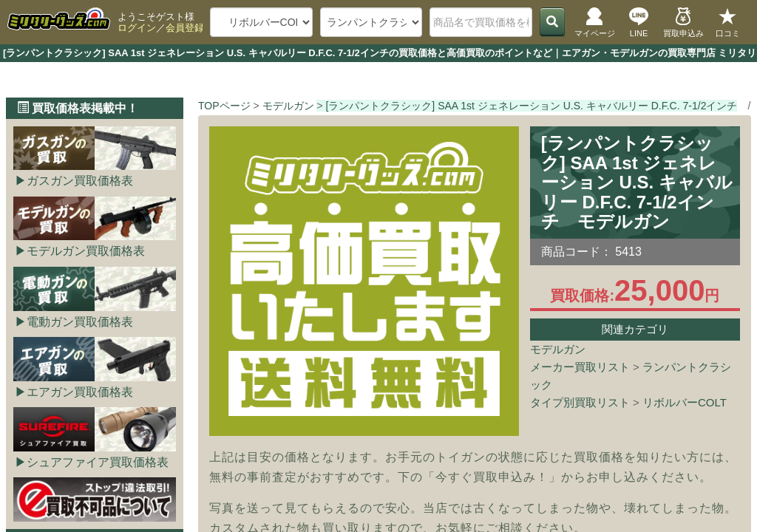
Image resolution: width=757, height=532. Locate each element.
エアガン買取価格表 (80, 392)
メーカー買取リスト (580, 367)
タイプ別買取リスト (580, 402)
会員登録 (185, 28)
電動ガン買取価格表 (80, 322)
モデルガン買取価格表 (86, 251)
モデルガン (558, 349)
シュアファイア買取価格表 (98, 462)
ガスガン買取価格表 (80, 181)
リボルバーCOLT (685, 402)
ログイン (137, 28)
